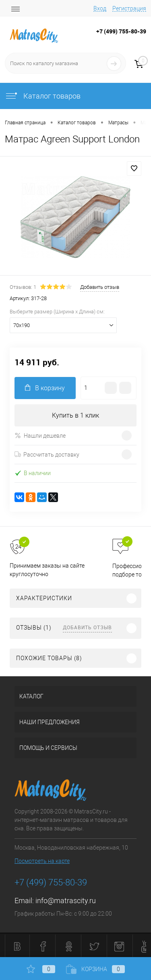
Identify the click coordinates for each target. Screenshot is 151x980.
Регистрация (129, 8)
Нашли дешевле (40, 435)
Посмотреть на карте (42, 861)
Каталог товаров (43, 96)
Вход (100, 8)
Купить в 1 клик (75, 415)
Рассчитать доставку (47, 455)
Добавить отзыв (87, 627)
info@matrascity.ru (66, 901)
